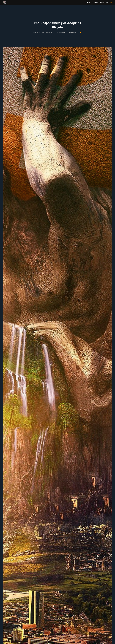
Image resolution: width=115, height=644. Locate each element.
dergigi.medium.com (47, 33)
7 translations (72, 33)
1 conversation (61, 33)
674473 (36, 33)
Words (89, 2)
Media (102, 2)
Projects (95, 2)
